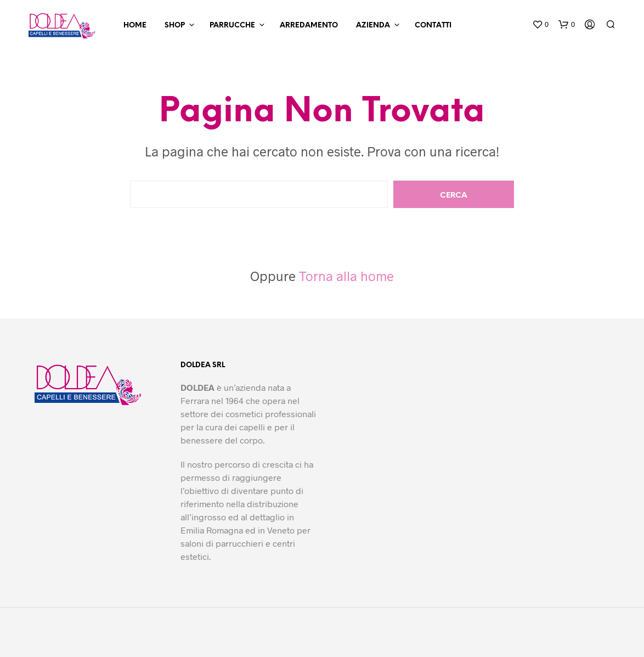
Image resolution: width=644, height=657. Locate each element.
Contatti (433, 26)
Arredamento (309, 26)
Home (135, 26)
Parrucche (232, 26)
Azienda (373, 26)
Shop (175, 26)
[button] (540, 25)
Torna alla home (346, 276)
